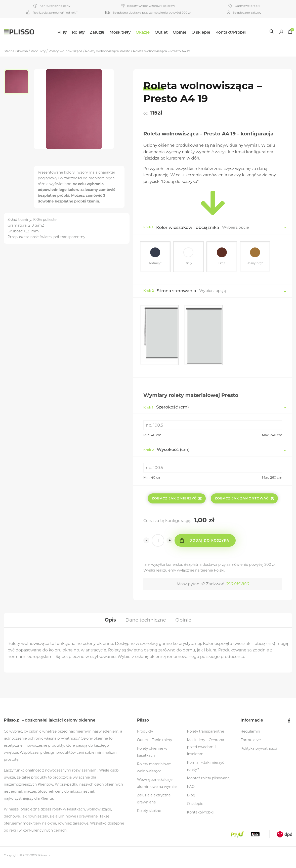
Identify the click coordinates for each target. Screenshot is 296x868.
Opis (108, 623)
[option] (19, 83)
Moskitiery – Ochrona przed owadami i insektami (206, 751)
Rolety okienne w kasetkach (152, 756)
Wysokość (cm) (166, 451)
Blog (191, 799)
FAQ (191, 791)
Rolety (72, 32)
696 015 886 (237, 586)
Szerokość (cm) (166, 409)
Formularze (251, 744)
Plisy (50, 32)
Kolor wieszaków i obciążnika (188, 227)
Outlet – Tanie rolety (155, 744)
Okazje (155, 32)
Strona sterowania (177, 292)
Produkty (145, 736)
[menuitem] (53, 32)
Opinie (192, 32)
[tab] (108, 623)
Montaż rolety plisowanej (209, 782)
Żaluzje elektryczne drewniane (154, 803)
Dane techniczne (145, 623)
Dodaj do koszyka (212, 542)
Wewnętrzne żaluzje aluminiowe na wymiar (157, 787)
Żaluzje (97, 32)
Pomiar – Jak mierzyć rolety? (206, 770)
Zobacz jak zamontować (244, 500)
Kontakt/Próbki (243, 32)
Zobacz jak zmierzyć (177, 500)
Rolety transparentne (206, 736)
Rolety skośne (149, 815)
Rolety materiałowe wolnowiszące (154, 772)
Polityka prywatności (259, 753)
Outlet (173, 32)
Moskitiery (126, 32)
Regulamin (250, 736)
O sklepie (213, 32)
